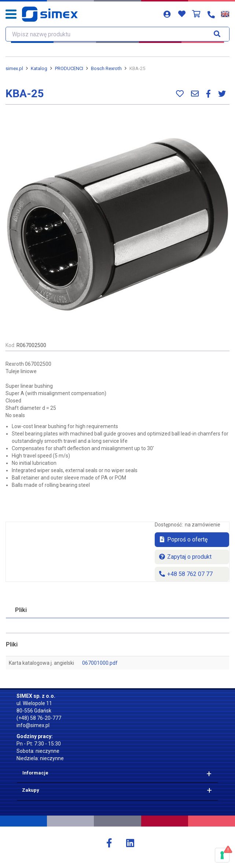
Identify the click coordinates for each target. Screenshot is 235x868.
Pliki (21, 610)
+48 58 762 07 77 (186, 574)
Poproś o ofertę (183, 539)
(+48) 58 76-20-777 (39, 718)
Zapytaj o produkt (185, 557)
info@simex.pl (33, 725)
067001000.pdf (100, 663)
